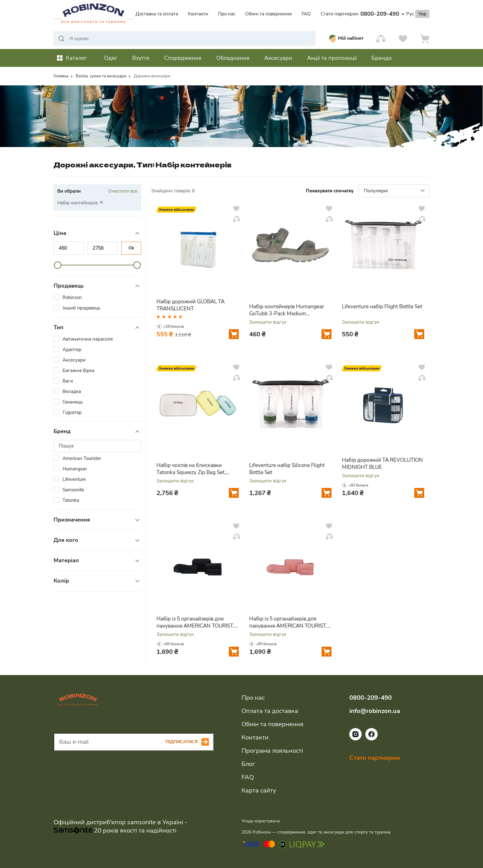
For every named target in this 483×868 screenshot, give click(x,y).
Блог (248, 764)
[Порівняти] (381, 38)
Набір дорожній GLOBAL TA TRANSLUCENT (191, 305)
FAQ (306, 14)
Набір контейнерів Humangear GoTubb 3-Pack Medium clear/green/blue (287, 310)
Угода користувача (261, 821)
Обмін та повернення (268, 14)
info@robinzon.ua (375, 711)
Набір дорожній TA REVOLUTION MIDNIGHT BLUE (382, 464)
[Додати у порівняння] (237, 219)
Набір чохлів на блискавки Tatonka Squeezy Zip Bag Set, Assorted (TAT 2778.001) (191, 469)
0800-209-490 (382, 14)
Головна (61, 76)
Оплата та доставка (270, 711)
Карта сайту (259, 790)
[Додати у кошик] (234, 334)
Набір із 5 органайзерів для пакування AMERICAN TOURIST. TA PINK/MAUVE (288, 622)
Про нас (227, 14)
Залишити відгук (268, 322)
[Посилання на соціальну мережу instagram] (355, 739)
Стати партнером (339, 14)
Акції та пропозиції (332, 58)
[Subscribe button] (190, 742)
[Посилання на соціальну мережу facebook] (371, 739)
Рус (410, 14)
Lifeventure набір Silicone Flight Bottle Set (287, 469)
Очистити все (123, 191)
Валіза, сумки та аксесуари (101, 76)
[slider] (58, 265)
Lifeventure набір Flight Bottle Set (382, 307)
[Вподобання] (403, 38)
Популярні (395, 191)
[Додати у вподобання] (236, 208)
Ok (131, 248)
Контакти (198, 14)
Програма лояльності (272, 751)
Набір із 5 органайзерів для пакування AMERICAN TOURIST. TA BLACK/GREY (195, 622)
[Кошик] (425, 38)
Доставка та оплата (157, 14)
